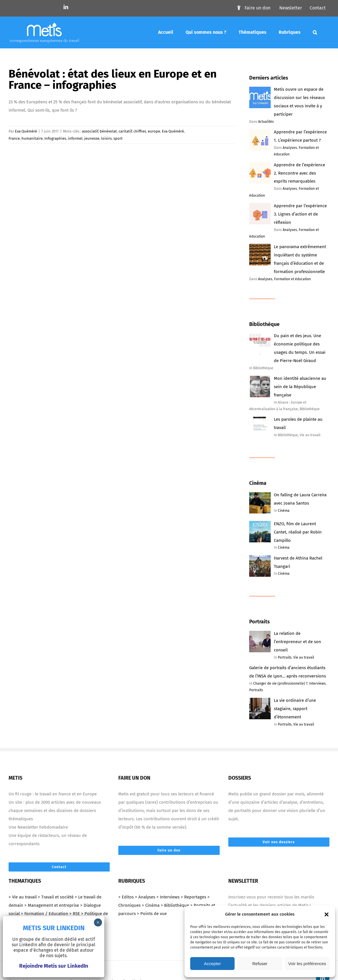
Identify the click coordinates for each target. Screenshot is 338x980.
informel (75, 138)
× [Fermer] (98, 922)
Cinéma (284, 511)
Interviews (317, 683)
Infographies (55, 138)
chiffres (140, 131)
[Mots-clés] (315, 32)
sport (118, 138)
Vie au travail (304, 657)
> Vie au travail (23, 897)
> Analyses (145, 897)
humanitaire (32, 138)
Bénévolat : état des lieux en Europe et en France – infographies (112, 79)
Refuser (260, 964)
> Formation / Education (45, 914)
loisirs (106, 138)
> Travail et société (56, 897)
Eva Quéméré (26, 131)
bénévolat (108, 131)
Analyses (290, 148)
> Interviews (168, 897)
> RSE (75, 914)
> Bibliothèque (175, 905)
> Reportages (193, 897)
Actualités (266, 122)
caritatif (125, 131)
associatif (90, 131)
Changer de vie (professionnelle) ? (280, 683)
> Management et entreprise (52, 905)
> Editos (126, 897)
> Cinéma (151, 905)
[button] (327, 914)
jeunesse (92, 138)
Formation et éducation (292, 279)
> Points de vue (152, 914)
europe (154, 131)
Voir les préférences (307, 964)
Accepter (212, 964)
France (14, 138)
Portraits (285, 657)
